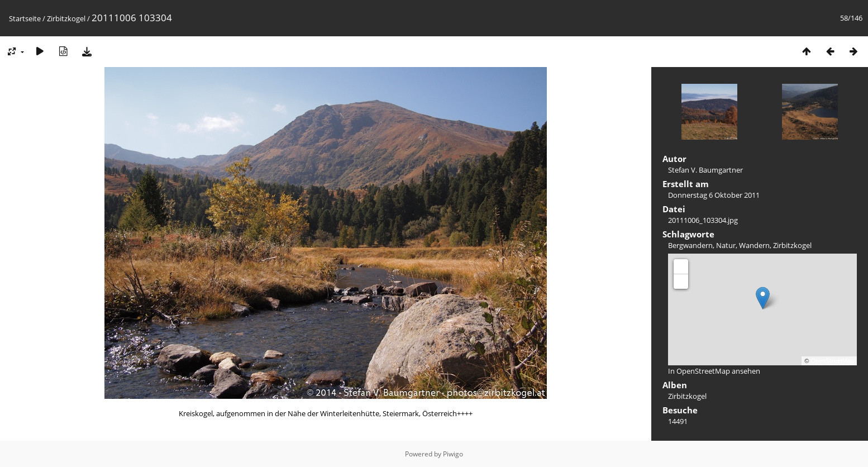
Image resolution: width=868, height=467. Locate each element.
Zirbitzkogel (66, 18)
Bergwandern (690, 245)
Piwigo (453, 454)
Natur (726, 245)
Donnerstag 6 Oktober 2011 (714, 195)
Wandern (754, 245)
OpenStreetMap (832, 361)
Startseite (25, 18)
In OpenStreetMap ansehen (714, 371)
